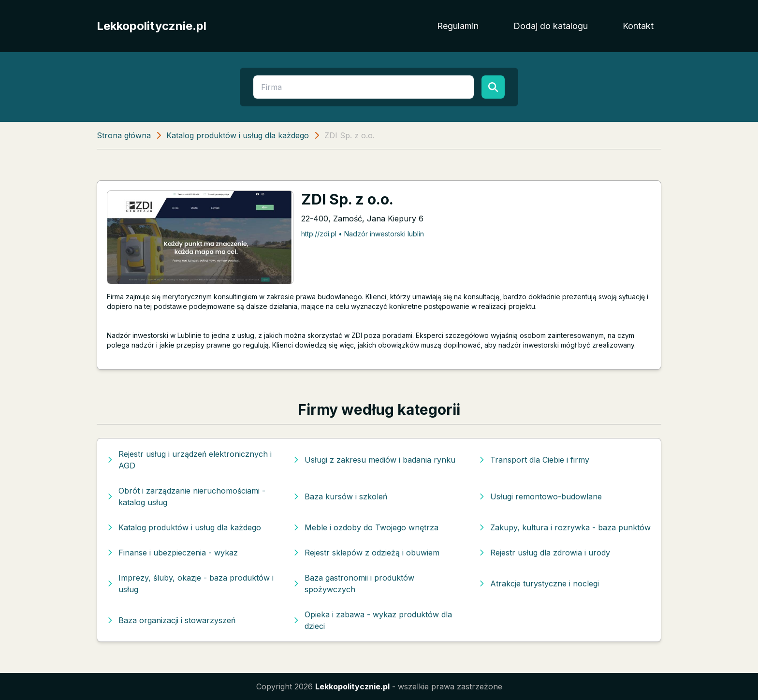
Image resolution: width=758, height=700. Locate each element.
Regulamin (458, 26)
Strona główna (124, 135)
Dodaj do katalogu (551, 26)
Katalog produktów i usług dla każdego (238, 135)
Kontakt (638, 26)
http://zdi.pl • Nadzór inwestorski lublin (363, 234)
